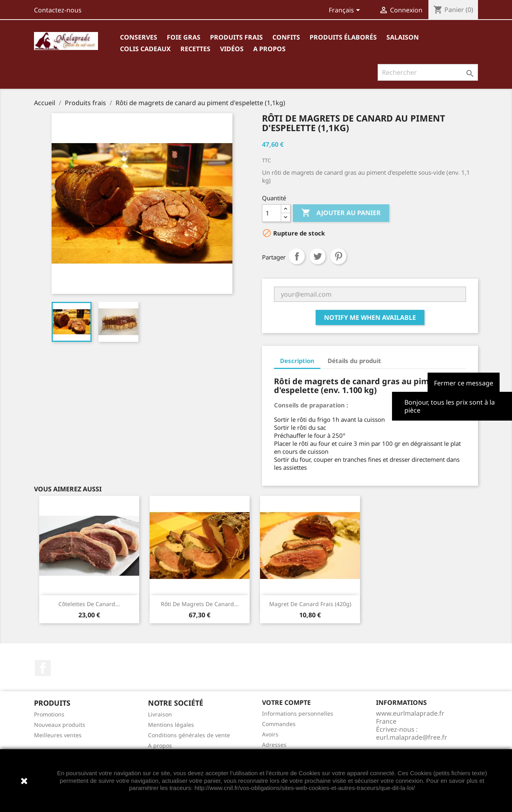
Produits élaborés (343, 37)
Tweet (318, 256)
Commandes (279, 724)
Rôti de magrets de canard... (200, 604)
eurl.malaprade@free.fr (412, 737)
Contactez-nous (58, 10)
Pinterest (338, 256)
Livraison (160, 714)
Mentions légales (171, 725)
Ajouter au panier (341, 213)
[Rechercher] (428, 72)
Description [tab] (297, 361)
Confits (286, 37)
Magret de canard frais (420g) (310, 604)
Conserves (139, 37)
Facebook (43, 668)
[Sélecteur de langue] (346, 11)
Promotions (49, 714)
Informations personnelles (298, 713)
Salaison (403, 37)
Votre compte (286, 702)
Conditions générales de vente (189, 735)
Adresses (274, 745)
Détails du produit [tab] (354, 361)
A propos (269, 49)
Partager (297, 256)
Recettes (195, 49)
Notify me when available (370, 317)
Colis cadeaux (145, 49)
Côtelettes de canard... (89, 604)
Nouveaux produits (60, 725)
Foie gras (184, 37)
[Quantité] (272, 213)
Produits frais (236, 37)
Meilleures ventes (58, 735)
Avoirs (270, 734)
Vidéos (232, 49)
